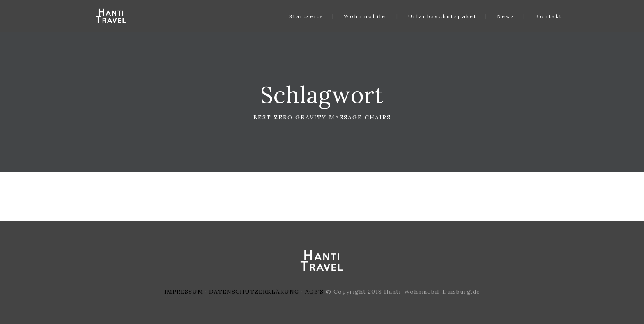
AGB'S (314, 292)
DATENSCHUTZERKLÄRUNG (254, 292)
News (506, 16)
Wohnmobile (365, 16)
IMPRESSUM (184, 292)
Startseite (306, 16)
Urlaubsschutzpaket (443, 16)
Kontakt (549, 16)
